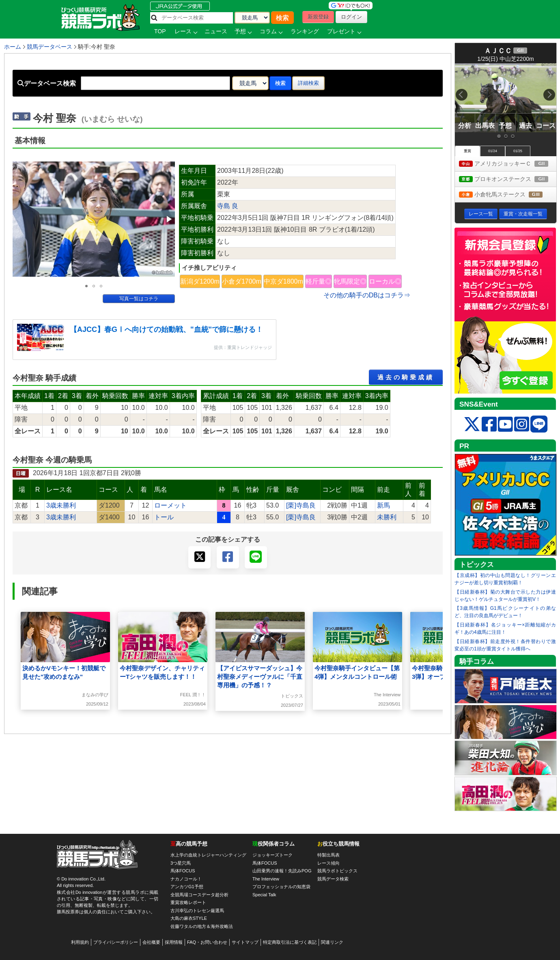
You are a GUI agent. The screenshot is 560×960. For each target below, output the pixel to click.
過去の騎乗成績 (406, 377)
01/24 (493, 151)
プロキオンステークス (508, 180)
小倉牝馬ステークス (508, 195)
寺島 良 (228, 206)
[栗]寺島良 (301, 505)
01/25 (518, 151)
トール (164, 517)
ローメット (170, 505)
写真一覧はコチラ (139, 299)
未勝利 (387, 517)
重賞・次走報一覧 (523, 214)
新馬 (383, 505)
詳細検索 (308, 83)
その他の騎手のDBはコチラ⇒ (367, 295)
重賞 (467, 151)
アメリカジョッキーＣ (508, 164)
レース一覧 (481, 214)
